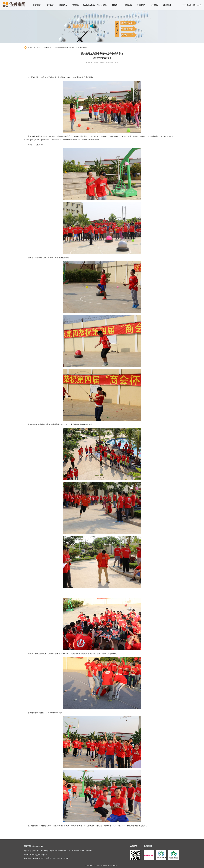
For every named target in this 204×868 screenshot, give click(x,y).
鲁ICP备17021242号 (61, 858)
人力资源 (154, 5)
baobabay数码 (89, 5)
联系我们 (167, 5)
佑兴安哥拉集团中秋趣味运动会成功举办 (70, 48)
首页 (39, 48)
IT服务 (115, 5)
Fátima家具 (102, 5)
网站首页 (37, 5)
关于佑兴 (50, 5)
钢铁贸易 (128, 5)
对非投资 (141, 5)
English (190, 5)
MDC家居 (76, 5)
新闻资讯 (63, 5)
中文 (184, 5)
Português (198, 5)
